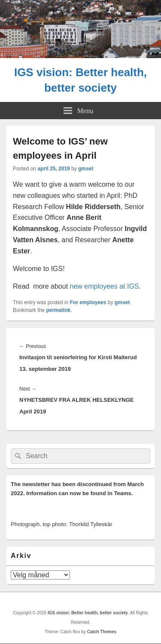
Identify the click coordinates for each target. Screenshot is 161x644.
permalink (58, 310)
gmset (86, 169)
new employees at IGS (105, 286)
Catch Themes (102, 632)
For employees (88, 302)
